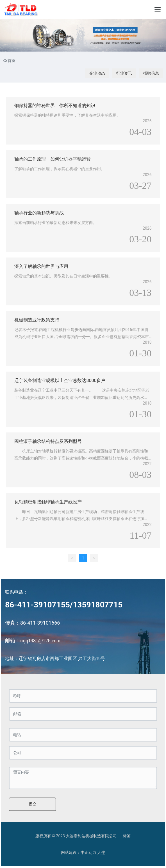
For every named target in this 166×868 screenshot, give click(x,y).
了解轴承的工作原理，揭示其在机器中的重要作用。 (60, 169)
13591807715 (98, 605)
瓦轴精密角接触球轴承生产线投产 (48, 502)
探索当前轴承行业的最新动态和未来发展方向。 (56, 223)
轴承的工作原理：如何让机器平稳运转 (53, 159)
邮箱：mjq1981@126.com (33, 641)
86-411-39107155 (37, 605)
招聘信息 (151, 73)
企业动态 (97, 73)
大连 (101, 853)
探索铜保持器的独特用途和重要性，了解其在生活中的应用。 (67, 115)
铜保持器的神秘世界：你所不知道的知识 (55, 106)
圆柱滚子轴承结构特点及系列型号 (48, 441)
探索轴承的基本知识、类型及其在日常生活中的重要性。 (63, 276)
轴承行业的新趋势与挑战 (39, 213)
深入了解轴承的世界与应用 (41, 266)
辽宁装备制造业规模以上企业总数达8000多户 (60, 380)
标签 (127, 836)
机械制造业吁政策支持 (37, 320)
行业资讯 (124, 73)
